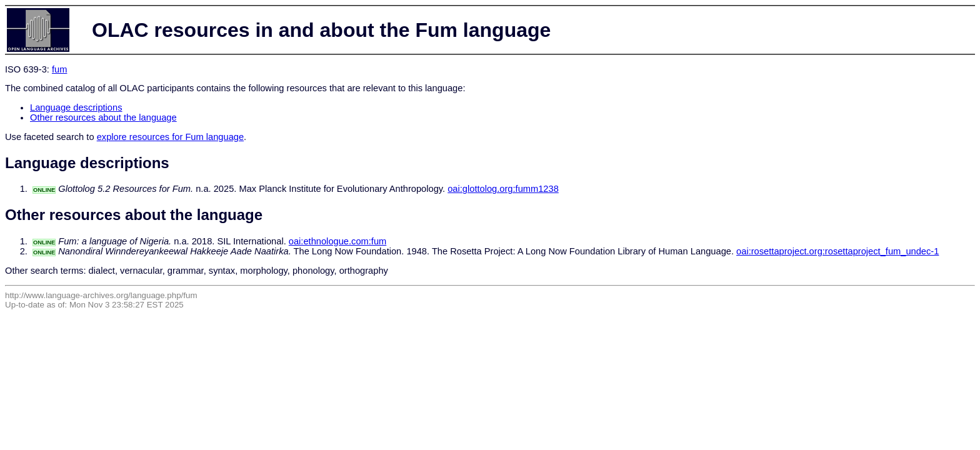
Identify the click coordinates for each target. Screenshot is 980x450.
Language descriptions (76, 107)
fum (59, 69)
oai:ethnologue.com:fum (337, 241)
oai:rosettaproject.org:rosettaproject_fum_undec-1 (837, 251)
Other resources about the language (103, 117)
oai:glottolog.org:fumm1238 (503, 189)
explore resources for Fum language (170, 137)
